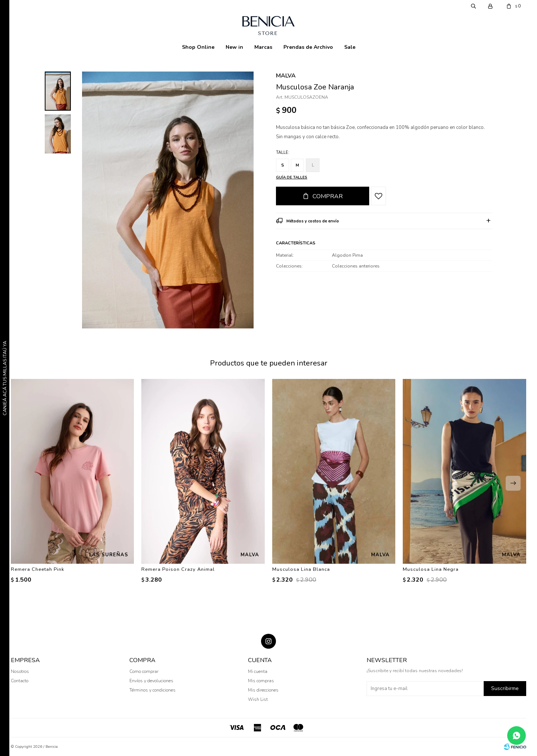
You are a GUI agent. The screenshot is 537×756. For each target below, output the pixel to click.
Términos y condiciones (153, 690)
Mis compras (261, 681)
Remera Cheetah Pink (37, 569)
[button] (513, 483)
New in (234, 47)
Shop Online (198, 47)
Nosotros (20, 671)
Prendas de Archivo (308, 47)
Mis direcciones (263, 690)
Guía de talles (292, 177)
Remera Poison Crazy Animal (178, 569)
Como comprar (144, 671)
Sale (350, 47)
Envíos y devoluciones (151, 681)
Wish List (258, 699)
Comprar (328, 196)
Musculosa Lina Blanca (301, 569)
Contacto (20, 681)
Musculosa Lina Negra (431, 569)
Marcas (263, 47)
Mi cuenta (258, 671)
